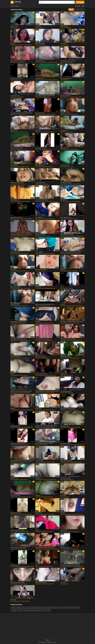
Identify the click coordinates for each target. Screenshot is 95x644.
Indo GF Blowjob (39, 217)
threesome (55, 62)
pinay (72, 608)
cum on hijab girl (39, 252)
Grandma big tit (14, 165)
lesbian (15, 462)
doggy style (77, 253)
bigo (23, 608)
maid (23, 62)
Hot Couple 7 (38, 26)
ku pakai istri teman (15, 96)
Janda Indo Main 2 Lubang (16, 78)
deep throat (24, 584)
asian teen (17, 219)
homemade (25, 45)
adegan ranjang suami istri (17, 148)
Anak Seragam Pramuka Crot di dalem (44, 443)
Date (76, 9)
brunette (65, 114)
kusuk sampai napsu (40, 183)
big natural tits (27, 392)
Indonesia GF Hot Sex (15, 252)
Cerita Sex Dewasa (65, 165)
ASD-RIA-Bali (13, 600)
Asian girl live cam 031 (15, 565)
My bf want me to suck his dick (17, 582)
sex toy (15, 479)
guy (33, 610)
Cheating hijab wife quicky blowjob (18, 322)
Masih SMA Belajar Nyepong (67, 235)
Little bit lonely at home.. (16, 513)
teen (23, 201)
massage (45, 80)
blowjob (40, 114)
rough (38, 610)
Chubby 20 (13, 409)
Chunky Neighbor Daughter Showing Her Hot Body (22, 461)
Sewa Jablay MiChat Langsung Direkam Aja (45, 548)
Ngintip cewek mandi (40, 235)
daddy (18, 608)
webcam (52, 566)
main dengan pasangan (66, 183)
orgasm (69, 97)
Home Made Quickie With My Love (18, 339)
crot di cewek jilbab (15, 200)
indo (27, 219)
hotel (49, 610)
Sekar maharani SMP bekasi (42, 200)
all (38, 608)
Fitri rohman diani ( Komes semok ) (18, 548)
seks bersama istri (65, 426)
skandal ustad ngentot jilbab (17, 183)
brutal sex (65, 132)
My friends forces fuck (40, 356)
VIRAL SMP (13, 43)
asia (49, 306)
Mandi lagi (63, 269)
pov (42, 97)
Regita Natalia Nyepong (66, 356)
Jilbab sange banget (40, 43)
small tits (30, 45)
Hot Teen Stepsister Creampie (17, 530)
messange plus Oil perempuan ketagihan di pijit (21, 113)
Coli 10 (62, 287)
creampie (45, 62)
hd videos (15, 45)
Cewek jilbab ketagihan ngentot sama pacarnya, (21, 235)
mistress (59, 608)
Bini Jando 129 (39, 513)
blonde (70, 323)
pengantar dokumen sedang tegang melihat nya (46, 426)
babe (64, 219)
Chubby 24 (38, 322)
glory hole (55, 80)
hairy (24, 184)
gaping (74, 184)
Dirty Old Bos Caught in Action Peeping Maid (70, 565)
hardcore (40, 80)
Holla (37, 565)
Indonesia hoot (14, 478)
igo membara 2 (64, 130)
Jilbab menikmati (64, 26)
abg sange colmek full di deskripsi (68, 339)
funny (24, 114)
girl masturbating (48, 201)
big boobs (63, 236)
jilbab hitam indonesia (15, 287)
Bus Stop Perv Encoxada (41, 148)
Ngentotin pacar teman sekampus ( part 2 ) (45, 304)
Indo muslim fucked (40, 165)
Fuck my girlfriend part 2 (41, 582)
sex (22, 445)
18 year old (50, 62)
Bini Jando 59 (38, 409)
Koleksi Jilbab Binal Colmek (66, 461)
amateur (20, 45)
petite (20, 610)
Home (12, 6)
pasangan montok (40, 78)
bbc (17, 392)
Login (83, 6)
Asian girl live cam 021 (15, 426)
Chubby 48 (38, 130)
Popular (71, 9)
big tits (40, 97)
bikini (39, 340)
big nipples (48, 462)
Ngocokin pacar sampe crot (42, 374)
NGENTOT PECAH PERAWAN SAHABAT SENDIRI (71, 252)
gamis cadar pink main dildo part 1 (43, 339)
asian (12, 27)
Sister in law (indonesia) (66, 78)
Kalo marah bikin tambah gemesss (18, 443)
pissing (53, 427)
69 (68, 167)
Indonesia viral (14, 26)
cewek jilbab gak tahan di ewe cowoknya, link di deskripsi (47, 391)
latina (52, 584)
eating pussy (70, 531)
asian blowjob (23, 219)
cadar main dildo (39, 461)
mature (15, 62)
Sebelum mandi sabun (65, 113)
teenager (20, 427)
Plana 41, (37, 530)
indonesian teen (79, 236)
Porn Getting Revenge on (66, 391)
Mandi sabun (13, 269)
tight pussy (20, 271)
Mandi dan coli (14, 130)
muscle (43, 610)
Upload (80, 2)
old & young (77, 566)
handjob (53, 114)
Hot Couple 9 (63, 582)
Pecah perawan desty (15, 356)
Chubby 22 (63, 513)
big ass (48, 97)
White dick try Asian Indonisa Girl (18, 61)
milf (14, 80)
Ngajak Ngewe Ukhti (40, 113)
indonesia (30, 219)
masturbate (73, 236)
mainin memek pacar (40, 61)
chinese (20, 445)
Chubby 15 (63, 304)
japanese (15, 445)
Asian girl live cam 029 (65, 443)
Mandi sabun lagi (64, 148)
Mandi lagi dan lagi (15, 304)
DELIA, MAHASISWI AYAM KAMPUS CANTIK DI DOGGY (72, 322)
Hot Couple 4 (63, 495)
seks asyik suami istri (15, 495)
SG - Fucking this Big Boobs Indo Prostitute (45, 96)
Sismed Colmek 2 (64, 530)
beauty (77, 608)
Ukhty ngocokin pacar (65, 548)
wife (43, 288)
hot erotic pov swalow (65, 478)
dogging (45, 149)
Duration (81, 9)
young (43, 608)
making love (38, 478)
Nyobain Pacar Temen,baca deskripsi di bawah (21, 391)
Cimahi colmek (64, 43)
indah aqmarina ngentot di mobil (68, 409)
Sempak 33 (38, 495)
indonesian (16, 27)
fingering (18, 288)
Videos (17, 6)
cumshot (15, 201)
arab (64, 27)
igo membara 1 (64, 374)
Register (78, 6)
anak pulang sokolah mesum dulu (68, 61)
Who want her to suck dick (41, 269)
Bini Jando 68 (38, 287)
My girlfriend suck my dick (16, 217)
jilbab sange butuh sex (66, 217)
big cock (12, 601)
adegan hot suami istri (65, 96)
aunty (28, 608)
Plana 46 (12, 374)
